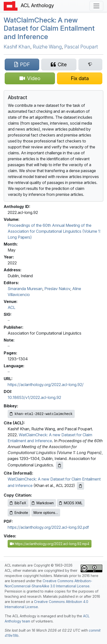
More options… (46, 513)
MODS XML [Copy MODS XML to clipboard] (71, 503)
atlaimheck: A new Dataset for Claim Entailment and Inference (49, 28)
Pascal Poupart (81, 47)
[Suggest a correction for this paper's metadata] (80, 78)
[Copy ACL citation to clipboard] (60, 465)
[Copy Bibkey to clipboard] (41, 414)
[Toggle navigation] (96, 6)
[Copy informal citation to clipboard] (80, 486)
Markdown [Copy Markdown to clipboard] (43, 503)
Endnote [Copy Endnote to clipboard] (19, 513)
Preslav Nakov (57, 289)
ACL (11, 307)
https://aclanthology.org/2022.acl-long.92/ (46, 385)
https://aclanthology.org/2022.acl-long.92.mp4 (50, 544)
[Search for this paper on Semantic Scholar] (90, 65)
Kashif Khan (17, 47)
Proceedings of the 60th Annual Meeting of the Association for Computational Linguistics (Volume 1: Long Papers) (54, 231)
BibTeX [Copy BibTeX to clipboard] (18, 503)
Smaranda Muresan (25, 289)
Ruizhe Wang (47, 47)
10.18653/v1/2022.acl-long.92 (34, 397)
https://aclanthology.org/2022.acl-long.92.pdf (48, 527)
